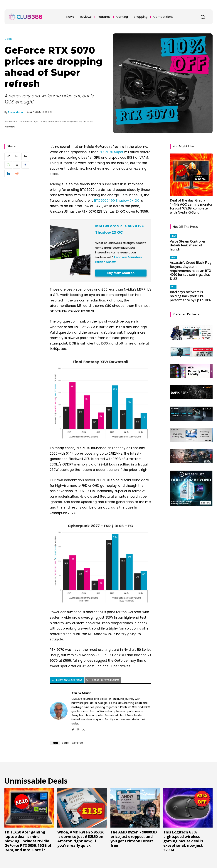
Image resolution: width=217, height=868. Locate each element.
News (174, 236)
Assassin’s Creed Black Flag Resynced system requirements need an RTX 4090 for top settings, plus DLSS (191, 270)
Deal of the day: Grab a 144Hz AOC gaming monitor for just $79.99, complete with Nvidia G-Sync (191, 206)
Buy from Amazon (121, 273)
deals (65, 743)
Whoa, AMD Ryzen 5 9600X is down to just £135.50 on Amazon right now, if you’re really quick (81, 839)
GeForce (77, 743)
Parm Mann (15, 112)
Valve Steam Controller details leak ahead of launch (188, 245)
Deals (8, 39)
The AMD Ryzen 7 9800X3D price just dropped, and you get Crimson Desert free (134, 839)
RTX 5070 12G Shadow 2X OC (117, 201)
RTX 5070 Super (111, 152)
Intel (173, 287)
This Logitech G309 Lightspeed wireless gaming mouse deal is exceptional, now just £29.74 (183, 841)
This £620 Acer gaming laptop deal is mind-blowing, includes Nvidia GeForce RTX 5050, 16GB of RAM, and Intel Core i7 (28, 841)
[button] (203, 17)
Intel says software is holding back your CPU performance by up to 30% (190, 296)
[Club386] (26, 17)
